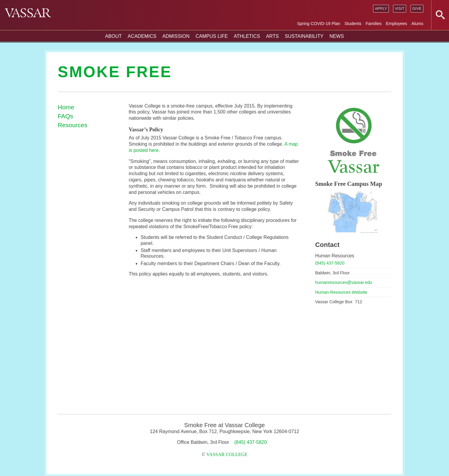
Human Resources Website (341, 292)
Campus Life (212, 36)
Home (66, 107)
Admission (176, 36)
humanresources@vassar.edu (343, 282)
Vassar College (227, 454)
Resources (73, 125)
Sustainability (304, 36)
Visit (400, 8)
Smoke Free (115, 72)
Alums (417, 24)
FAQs (66, 116)
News (337, 36)
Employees (396, 24)
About (113, 36)
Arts (272, 36)
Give (417, 8)
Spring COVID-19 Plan (319, 24)
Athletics (247, 36)
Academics (142, 36)
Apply (381, 8)
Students (353, 24)
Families (374, 24)
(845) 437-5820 (330, 263)
